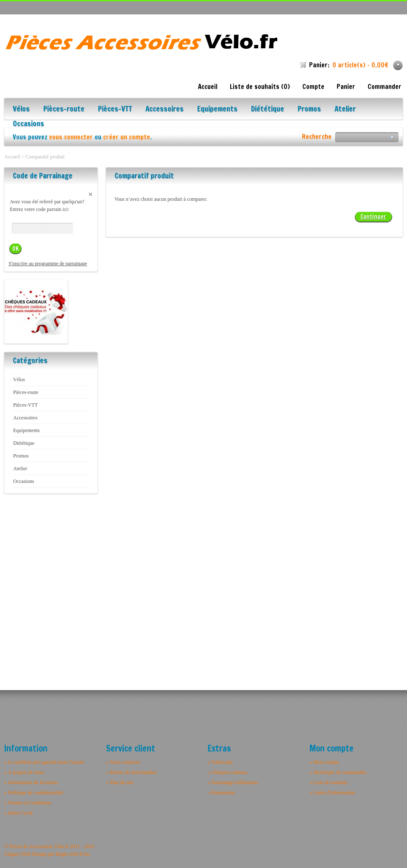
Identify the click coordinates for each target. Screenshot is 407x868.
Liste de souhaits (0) (260, 87)
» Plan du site (120, 782)
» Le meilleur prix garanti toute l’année (44, 762)
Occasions (28, 124)
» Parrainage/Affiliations (233, 782)
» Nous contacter (123, 762)
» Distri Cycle (18, 813)
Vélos (21, 110)
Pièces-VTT (115, 110)
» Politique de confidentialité (34, 793)
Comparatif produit (45, 157)
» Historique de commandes (338, 772)
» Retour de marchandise (131, 772)
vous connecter (71, 137)
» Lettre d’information (332, 793)
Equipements (217, 110)
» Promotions (221, 793)
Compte (313, 87)
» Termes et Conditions (28, 803)
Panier (346, 87)
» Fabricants (220, 762)
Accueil (208, 87)
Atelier (345, 110)
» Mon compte (324, 762)
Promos (309, 110)
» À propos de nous (24, 772)
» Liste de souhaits (329, 782)
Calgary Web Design (25, 854)
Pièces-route (64, 110)
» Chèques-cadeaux (228, 772)
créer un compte (127, 137)
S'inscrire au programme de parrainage (48, 263)
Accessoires (164, 110)
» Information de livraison (31, 782)
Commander (385, 87)
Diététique (268, 110)
